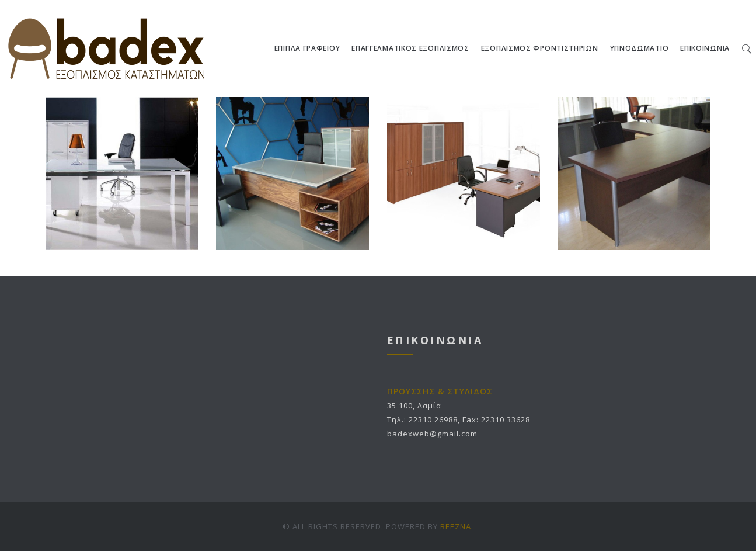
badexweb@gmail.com (432, 434)
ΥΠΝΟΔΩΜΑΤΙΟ (640, 48)
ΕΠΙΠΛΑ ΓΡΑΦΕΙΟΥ (307, 48)
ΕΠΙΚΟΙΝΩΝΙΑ (705, 48)
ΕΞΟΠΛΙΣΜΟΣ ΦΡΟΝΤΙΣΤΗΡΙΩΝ (540, 48)
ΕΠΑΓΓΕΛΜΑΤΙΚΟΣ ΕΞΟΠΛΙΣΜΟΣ (410, 48)
